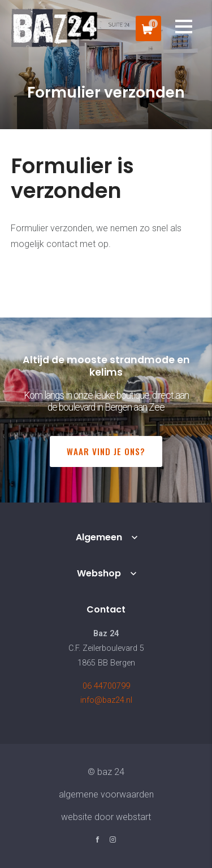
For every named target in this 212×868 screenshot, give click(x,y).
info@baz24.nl (106, 700)
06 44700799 (106, 686)
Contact (106, 609)
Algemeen (99, 537)
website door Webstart (106, 817)
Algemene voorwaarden (106, 794)
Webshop (99, 573)
